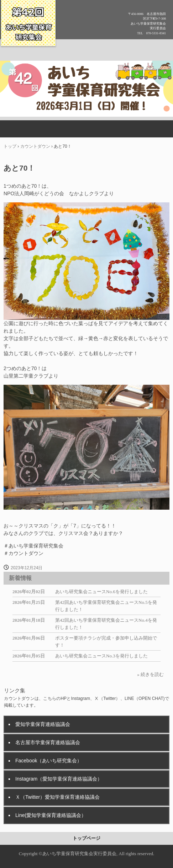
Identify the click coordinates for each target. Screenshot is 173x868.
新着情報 (20, 578)
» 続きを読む (150, 674)
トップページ (86, 838)
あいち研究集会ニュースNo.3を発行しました (101, 656)
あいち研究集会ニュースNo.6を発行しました (101, 592)
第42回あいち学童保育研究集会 (28, 26)
